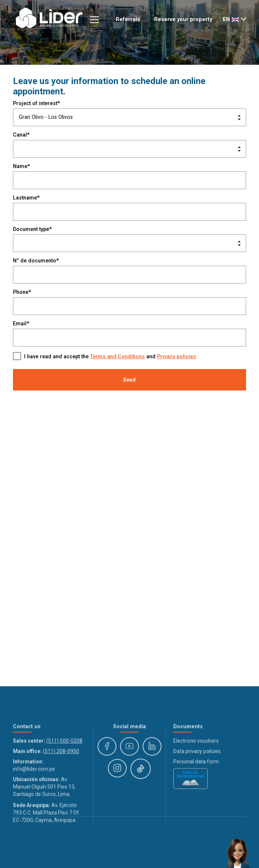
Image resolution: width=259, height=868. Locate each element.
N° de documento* (36, 261)
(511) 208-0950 (61, 783)
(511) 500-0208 (64, 773)
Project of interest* (36, 103)
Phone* (22, 292)
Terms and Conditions (117, 357)
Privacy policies (177, 357)
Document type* (32, 229)
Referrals (128, 19)
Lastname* (26, 198)
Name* (21, 166)
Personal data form (196, 793)
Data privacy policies (197, 783)
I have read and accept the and (110, 357)
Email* (21, 324)
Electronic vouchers (196, 773)
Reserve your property (183, 19)
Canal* (21, 135)
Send (129, 380)
